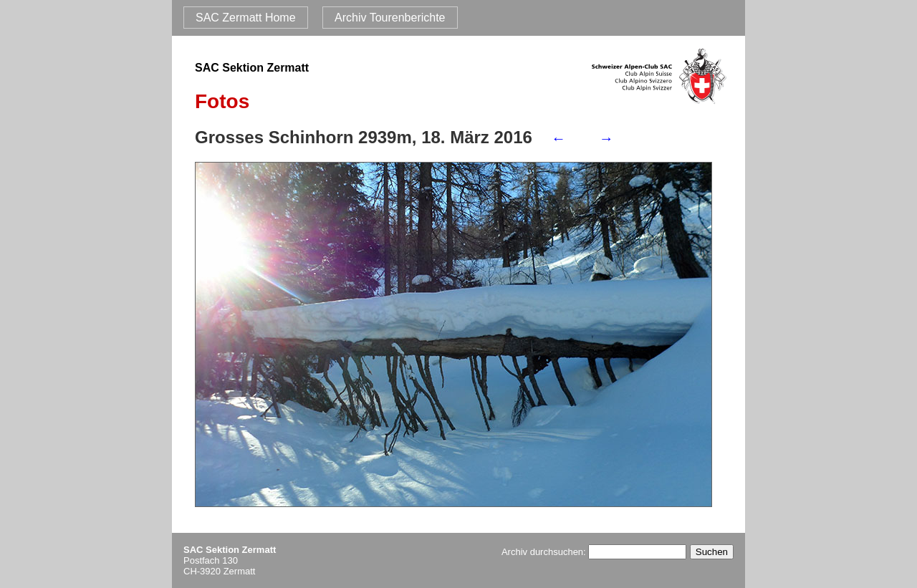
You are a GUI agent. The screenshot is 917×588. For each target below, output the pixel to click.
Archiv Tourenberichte (390, 18)
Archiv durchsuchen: (594, 552)
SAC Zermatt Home (246, 18)
